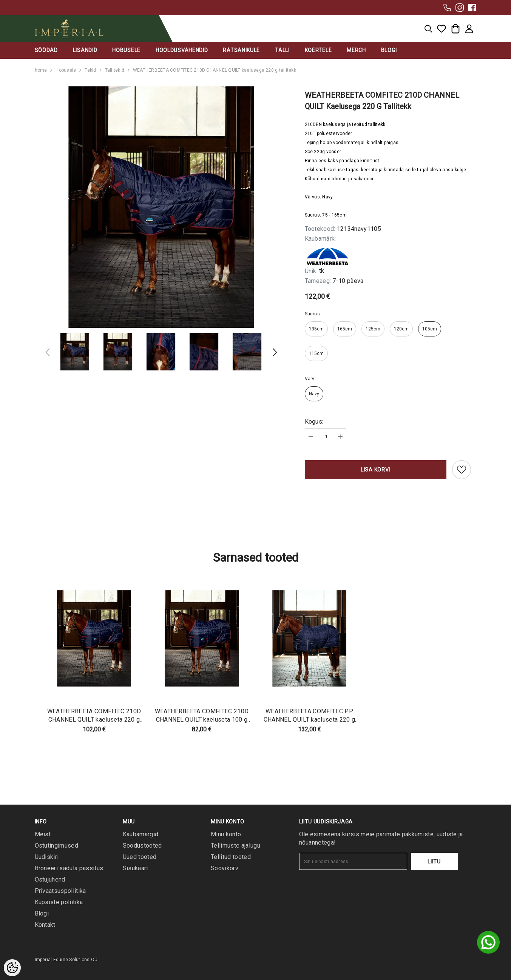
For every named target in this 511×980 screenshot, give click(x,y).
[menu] (428, 29)
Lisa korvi (375, 470)
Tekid (90, 70)
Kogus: (314, 422)
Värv (310, 379)
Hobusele (66, 70)
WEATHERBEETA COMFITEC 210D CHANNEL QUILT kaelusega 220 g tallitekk (215, 70)
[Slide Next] (275, 354)
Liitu (434, 862)
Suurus (312, 314)
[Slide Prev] (48, 354)
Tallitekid (115, 70)
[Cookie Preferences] (12, 968)
